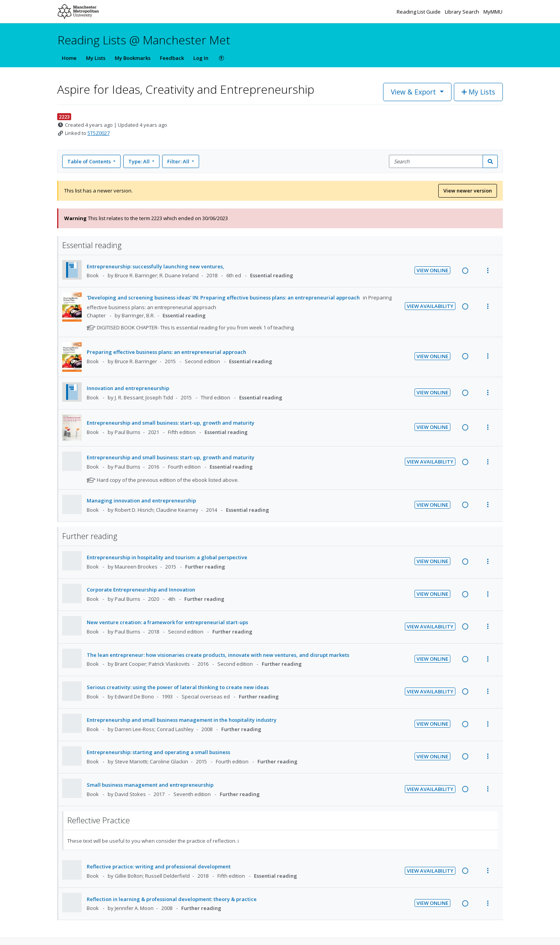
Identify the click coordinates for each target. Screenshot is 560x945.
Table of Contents (90, 161)
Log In (201, 58)
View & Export (414, 92)
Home (69, 58)
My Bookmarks (133, 58)
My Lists (96, 58)
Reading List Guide (419, 12)
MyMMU (493, 12)
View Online (432, 270)
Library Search (463, 12)
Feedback (172, 58)
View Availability (430, 306)
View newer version (468, 191)
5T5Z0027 (99, 133)
